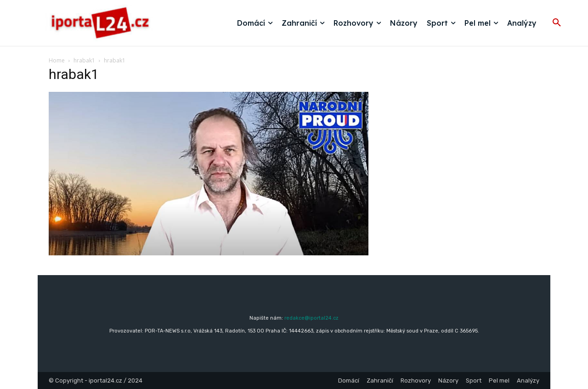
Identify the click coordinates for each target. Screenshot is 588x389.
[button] (557, 23)
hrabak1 (84, 60)
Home (57, 60)
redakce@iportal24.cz (311, 318)
